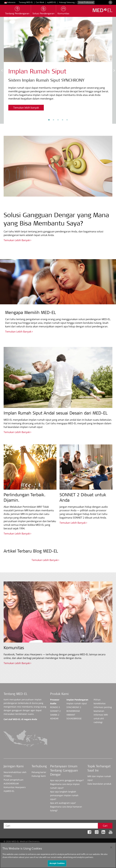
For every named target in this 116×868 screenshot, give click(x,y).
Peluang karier (39, 772)
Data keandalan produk (99, 784)
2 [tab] (53, 120)
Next (114, 70)
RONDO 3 (55, 707)
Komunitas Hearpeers (15, 787)
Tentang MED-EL (26, 2)
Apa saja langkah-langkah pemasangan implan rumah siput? (64, 795)
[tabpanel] (58, 66)
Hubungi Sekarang (67, 2)
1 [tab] (49, 120)
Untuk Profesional (86, 2)
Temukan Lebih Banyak (17, 240)
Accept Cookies (57, 863)
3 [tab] (58, 120)
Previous (2, 70)
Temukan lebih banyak (26, 108)
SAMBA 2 (55, 715)
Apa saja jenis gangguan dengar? (67, 780)
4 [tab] (63, 120)
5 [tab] (67, 120)
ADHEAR (54, 718)
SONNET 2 (55, 711)
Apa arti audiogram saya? (63, 803)
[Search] (110, 2)
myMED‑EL (52, 2)
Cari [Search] (105, 826)
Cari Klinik (40, 2)
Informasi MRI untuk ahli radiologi (101, 718)
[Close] (111, 848)
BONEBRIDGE (73, 711)
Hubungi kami (39, 776)
